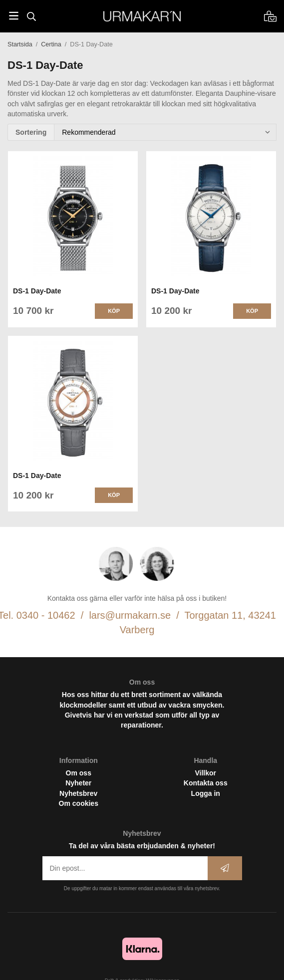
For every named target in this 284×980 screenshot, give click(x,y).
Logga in (206, 793)
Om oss (79, 773)
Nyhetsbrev (78, 793)
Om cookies (79, 803)
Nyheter (78, 783)
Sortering (31, 132)
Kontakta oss (206, 783)
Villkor (205, 773)
